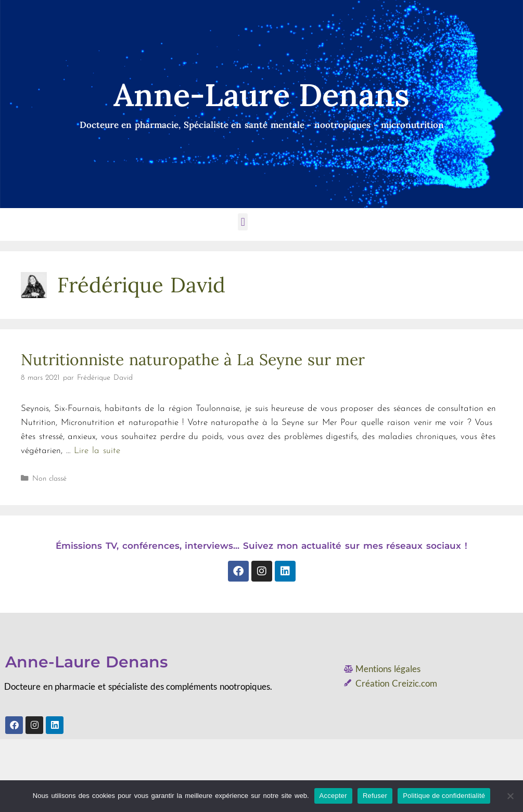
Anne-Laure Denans (86, 662)
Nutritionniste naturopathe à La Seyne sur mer (193, 359)
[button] (243, 222)
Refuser (375, 796)
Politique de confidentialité (444, 796)
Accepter (333, 796)
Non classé (50, 479)
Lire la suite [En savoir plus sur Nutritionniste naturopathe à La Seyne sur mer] (97, 451)
